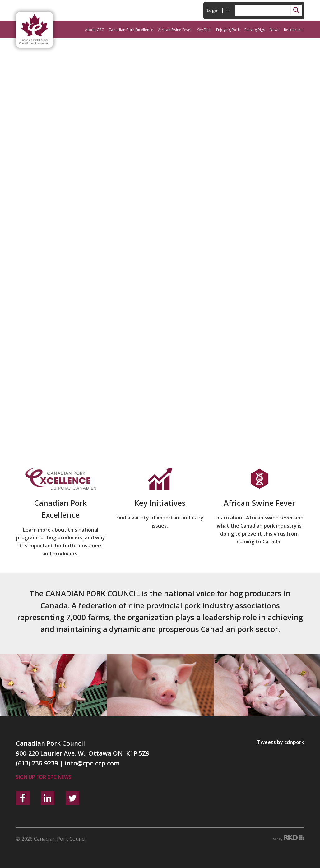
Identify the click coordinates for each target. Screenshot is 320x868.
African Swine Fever (175, 30)
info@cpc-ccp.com (92, 763)
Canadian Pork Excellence (131, 30)
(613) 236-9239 (37, 763)
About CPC (94, 30)
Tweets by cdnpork (281, 742)
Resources (293, 30)
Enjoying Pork (228, 30)
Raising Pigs (255, 30)
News (274, 30)
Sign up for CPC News (44, 777)
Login (213, 10)
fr (228, 10)
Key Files (204, 30)
